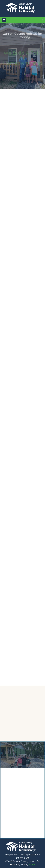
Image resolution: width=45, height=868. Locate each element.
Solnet (32, 864)
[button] (4, 20)
